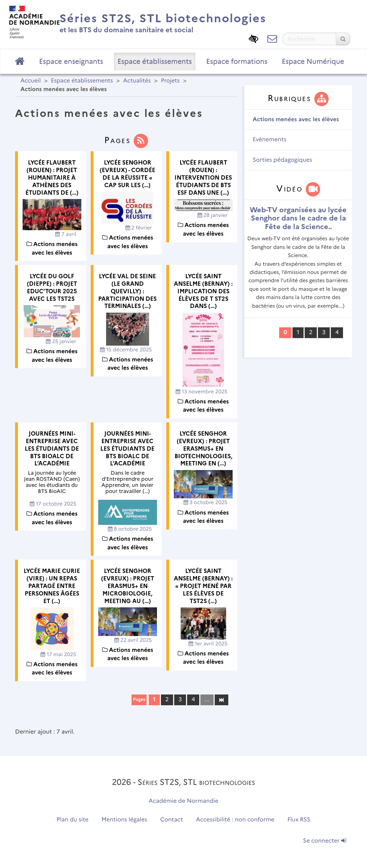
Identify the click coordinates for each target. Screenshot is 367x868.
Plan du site (72, 820)
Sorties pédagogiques (282, 160)
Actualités (137, 81)
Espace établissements (155, 61)
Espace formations (237, 61)
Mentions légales (124, 820)
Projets (170, 81)
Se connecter (325, 841)
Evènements (270, 140)
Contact (172, 820)
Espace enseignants (71, 61)
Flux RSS (299, 820)
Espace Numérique (313, 61)
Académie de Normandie (184, 801)
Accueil (31, 81)
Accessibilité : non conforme (235, 820)
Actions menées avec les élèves (296, 120)
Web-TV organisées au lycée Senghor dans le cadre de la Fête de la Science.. (298, 218)
